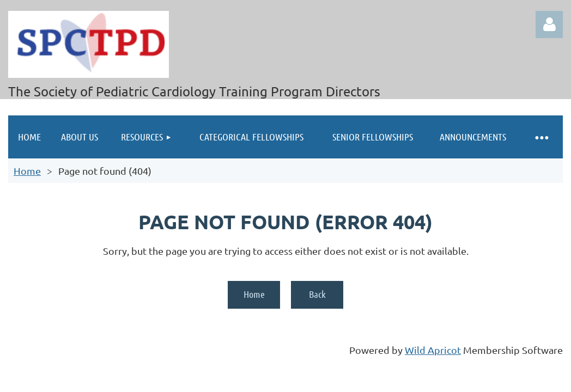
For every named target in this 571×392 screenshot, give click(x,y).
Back (317, 294)
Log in (549, 24)
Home (27, 171)
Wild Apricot (433, 350)
